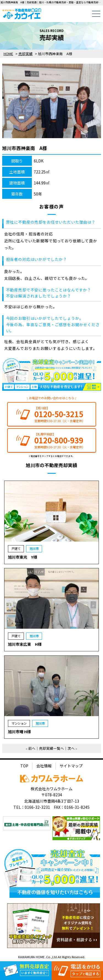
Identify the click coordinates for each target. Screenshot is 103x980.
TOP (24, 766)
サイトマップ (71, 766)
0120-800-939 (59, 440)
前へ (32, 748)
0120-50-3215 (59, 414)
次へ (71, 748)
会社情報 (44, 766)
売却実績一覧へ (51, 748)
